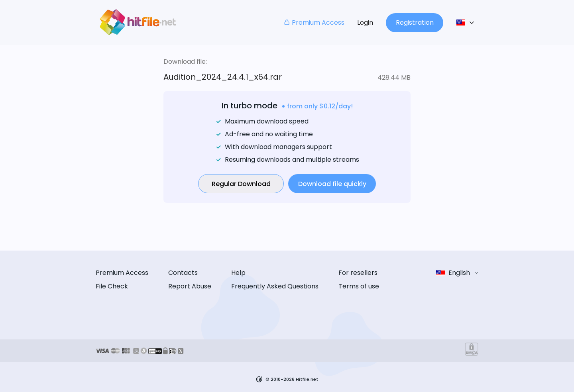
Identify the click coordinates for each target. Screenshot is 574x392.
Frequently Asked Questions (275, 286)
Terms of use (359, 286)
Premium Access (314, 23)
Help (238, 273)
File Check (112, 286)
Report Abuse (190, 286)
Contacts (183, 273)
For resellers (358, 273)
